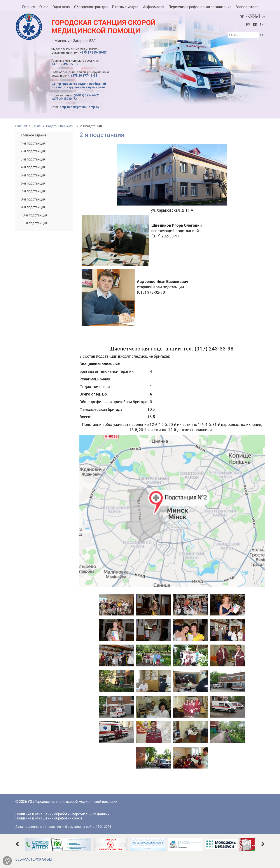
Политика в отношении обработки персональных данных (62, 814)
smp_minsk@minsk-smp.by (79, 107)
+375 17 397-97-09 (65, 64)
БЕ (255, 25)
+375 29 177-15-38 (84, 76)
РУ (248, 25)
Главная (21, 126)
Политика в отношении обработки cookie (49, 818)
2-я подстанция (91, 126)
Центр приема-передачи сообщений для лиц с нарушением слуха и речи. (79, 86)
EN (262, 25)
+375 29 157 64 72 (64, 99)
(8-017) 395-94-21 (87, 95)
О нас (37, 126)
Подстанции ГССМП (60, 126)
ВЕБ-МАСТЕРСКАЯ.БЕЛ (34, 859)
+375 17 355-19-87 (93, 52)
